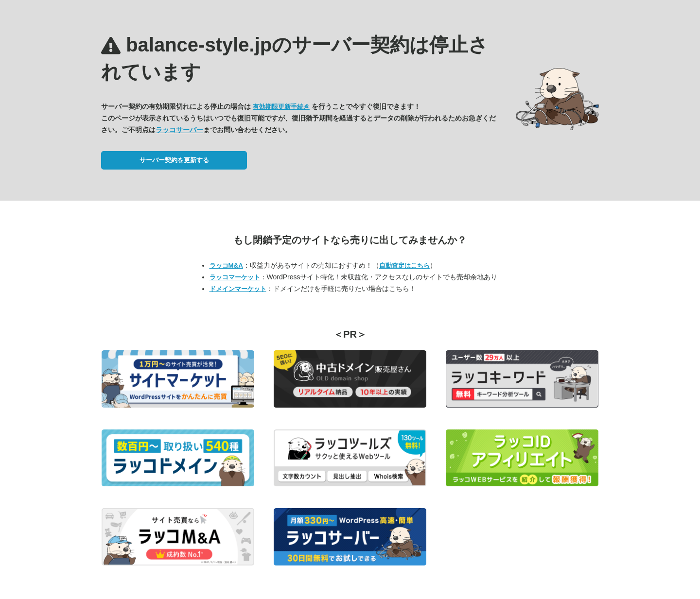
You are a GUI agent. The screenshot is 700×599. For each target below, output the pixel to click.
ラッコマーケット (235, 277)
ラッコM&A (226, 265)
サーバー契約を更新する (174, 160)
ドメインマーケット (238, 289)
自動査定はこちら (404, 265)
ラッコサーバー (179, 130)
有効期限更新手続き (281, 107)
